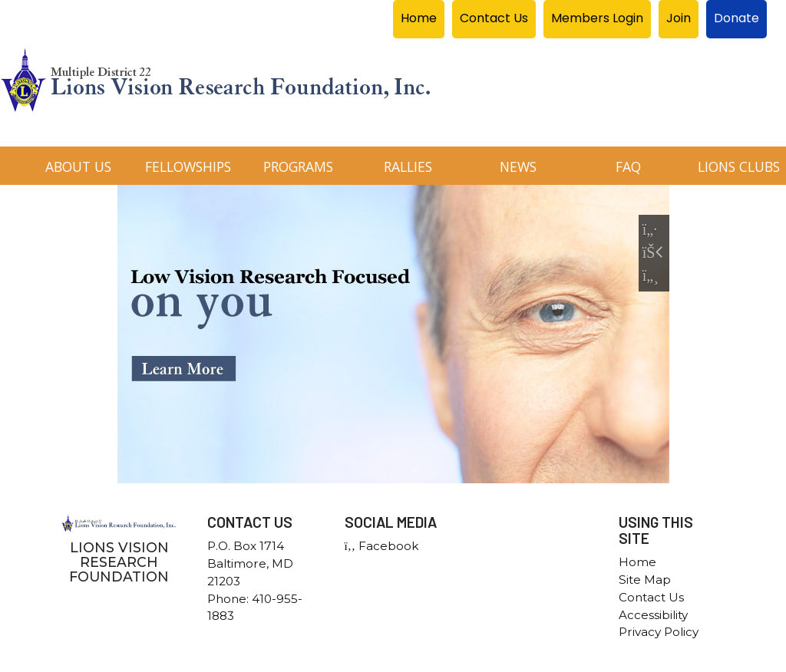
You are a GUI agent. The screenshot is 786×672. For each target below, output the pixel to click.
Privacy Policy (659, 632)
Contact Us (651, 597)
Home (637, 562)
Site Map (645, 580)
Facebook (381, 546)
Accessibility (653, 615)
